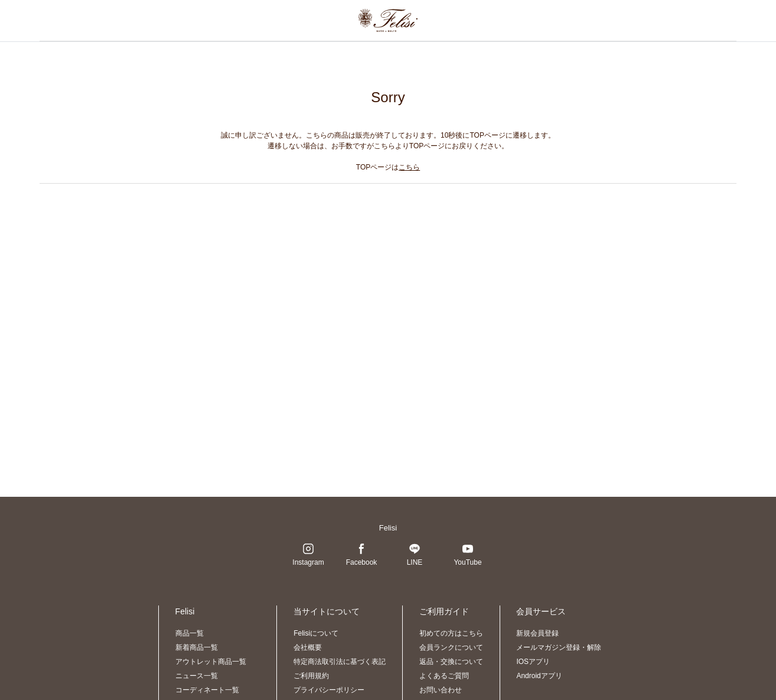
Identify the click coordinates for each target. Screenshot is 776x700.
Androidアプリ (539, 676)
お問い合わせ (441, 690)
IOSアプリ (533, 662)
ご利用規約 (311, 676)
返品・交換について (451, 662)
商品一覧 (190, 633)
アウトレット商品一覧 (211, 662)
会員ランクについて (451, 647)
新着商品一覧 (197, 647)
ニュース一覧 (197, 676)
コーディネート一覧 (207, 690)
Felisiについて (316, 633)
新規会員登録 (537, 633)
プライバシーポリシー (329, 690)
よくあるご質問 (444, 676)
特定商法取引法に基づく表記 (340, 662)
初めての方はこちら (451, 633)
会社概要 (308, 647)
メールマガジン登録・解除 (559, 647)
